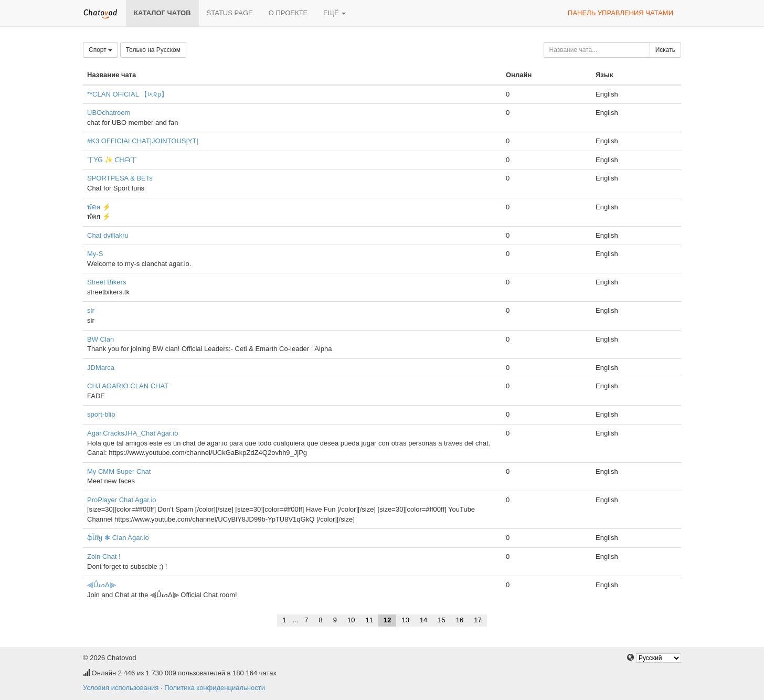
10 (351, 620)
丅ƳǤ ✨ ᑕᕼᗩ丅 (112, 160)
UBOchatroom (109, 113)
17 (477, 620)
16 (460, 620)
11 (369, 620)
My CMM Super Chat (119, 471)
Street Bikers (107, 282)
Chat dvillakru (108, 235)
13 (405, 620)
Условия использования (121, 688)
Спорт (100, 50)
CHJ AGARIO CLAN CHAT (128, 386)
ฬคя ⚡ (99, 207)
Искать (665, 50)
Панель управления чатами (620, 13)
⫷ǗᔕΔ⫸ (102, 585)
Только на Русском (153, 50)
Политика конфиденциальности (215, 688)
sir (91, 310)
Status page (230, 13)
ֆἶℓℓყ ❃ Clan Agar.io (118, 538)
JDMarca (101, 368)
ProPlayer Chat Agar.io (122, 500)
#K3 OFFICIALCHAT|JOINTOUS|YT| (143, 141)
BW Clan (100, 339)
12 (387, 620)
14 (423, 620)
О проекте (288, 13)
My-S (95, 254)
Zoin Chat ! (104, 556)
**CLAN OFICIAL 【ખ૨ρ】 (128, 94)
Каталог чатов (162, 13)
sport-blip (101, 414)
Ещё (335, 13)
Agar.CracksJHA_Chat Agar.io (132, 433)
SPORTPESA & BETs (120, 178)
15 (441, 620)
